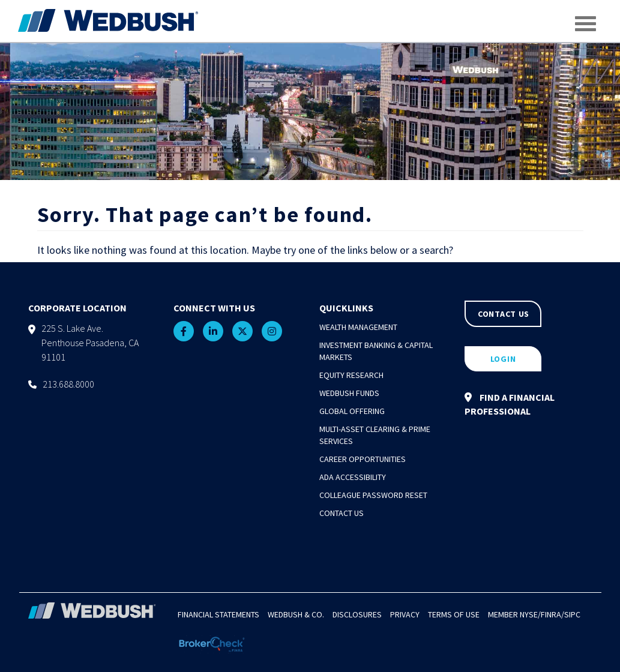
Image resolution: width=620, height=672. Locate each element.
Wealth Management (358, 327)
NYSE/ (530, 614)
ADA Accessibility (353, 477)
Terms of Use (454, 614)
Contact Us (342, 513)
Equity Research (351, 375)
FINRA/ (552, 614)
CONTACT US (504, 314)
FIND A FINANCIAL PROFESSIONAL (510, 404)
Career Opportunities (363, 459)
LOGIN (503, 359)
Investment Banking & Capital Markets (376, 351)
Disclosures (357, 614)
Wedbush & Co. (296, 614)
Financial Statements (218, 614)
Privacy (405, 614)
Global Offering (352, 411)
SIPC (572, 614)
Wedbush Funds (349, 393)
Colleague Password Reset (373, 495)
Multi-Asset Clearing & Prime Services (375, 435)
